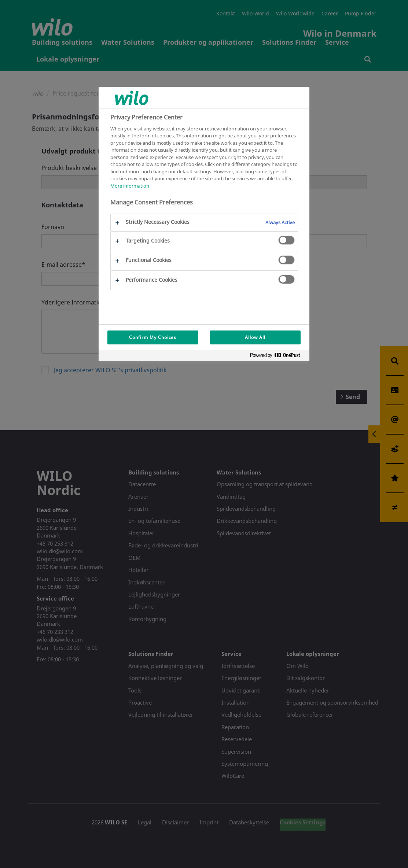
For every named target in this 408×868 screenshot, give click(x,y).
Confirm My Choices (153, 337)
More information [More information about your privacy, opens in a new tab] (130, 186)
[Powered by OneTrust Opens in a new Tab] (278, 357)
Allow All (255, 337)
